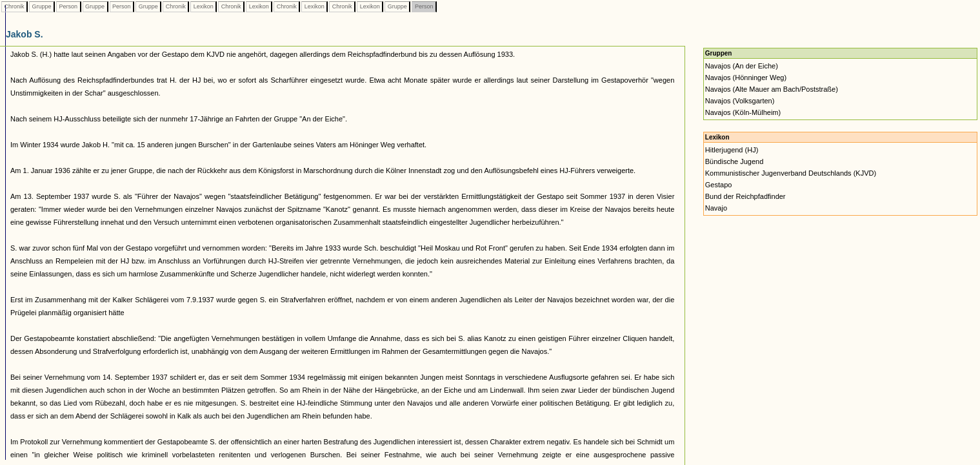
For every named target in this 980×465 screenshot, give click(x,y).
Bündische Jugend (735, 161)
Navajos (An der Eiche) (742, 66)
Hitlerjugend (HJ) (732, 150)
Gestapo (719, 185)
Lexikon (203, 6)
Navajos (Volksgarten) (740, 101)
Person (68, 6)
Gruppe (42, 6)
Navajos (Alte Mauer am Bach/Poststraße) (772, 89)
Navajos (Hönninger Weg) (746, 77)
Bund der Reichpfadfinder (745, 196)
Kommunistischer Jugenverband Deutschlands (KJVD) (791, 173)
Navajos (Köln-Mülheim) (743, 112)
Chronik (14, 6)
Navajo (716, 208)
